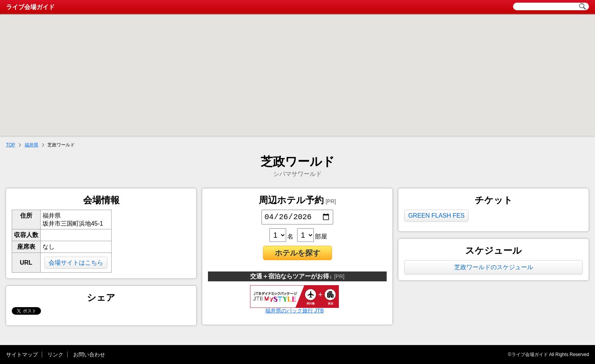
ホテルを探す (297, 254)
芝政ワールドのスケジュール (494, 267)
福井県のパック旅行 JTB (294, 309)
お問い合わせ (89, 355)
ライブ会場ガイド (30, 7)
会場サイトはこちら (76, 263)
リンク (55, 355)
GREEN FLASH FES (436, 216)
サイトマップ (22, 355)
